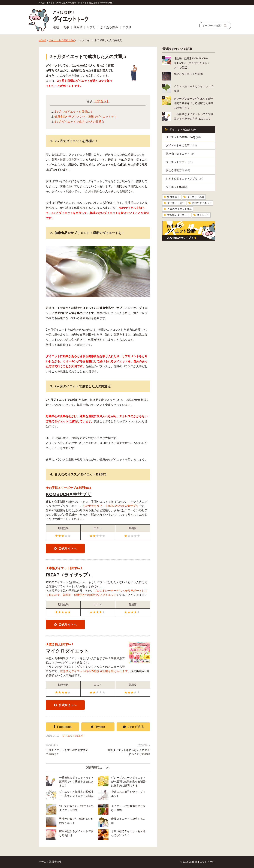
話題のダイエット (202, 203)
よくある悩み (109, 27)
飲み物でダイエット (181, 154)
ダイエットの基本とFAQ (62, 40)
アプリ (127, 27)
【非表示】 (102, 101)
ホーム (43, 862)
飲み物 (78, 27)
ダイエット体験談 (176, 187)
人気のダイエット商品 (180, 209)
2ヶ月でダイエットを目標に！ (74, 112)
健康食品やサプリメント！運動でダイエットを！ (86, 117)
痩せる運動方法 (178, 170)
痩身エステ (173, 197)
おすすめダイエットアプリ (185, 179)
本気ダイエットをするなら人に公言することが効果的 (129, 752)
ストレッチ (203, 215)
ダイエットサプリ (179, 162)
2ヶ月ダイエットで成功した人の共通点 (79, 122)
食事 (66, 27)
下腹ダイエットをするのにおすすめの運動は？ (67, 752)
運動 (56, 27)
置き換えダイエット (178, 215)
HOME (42, 40)
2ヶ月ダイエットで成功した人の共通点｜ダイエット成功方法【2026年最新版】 (77, 3)
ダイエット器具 (196, 197)
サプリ (91, 27)
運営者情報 (55, 862)
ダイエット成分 (176, 203)
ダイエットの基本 (73, 736)
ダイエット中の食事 (181, 145)
